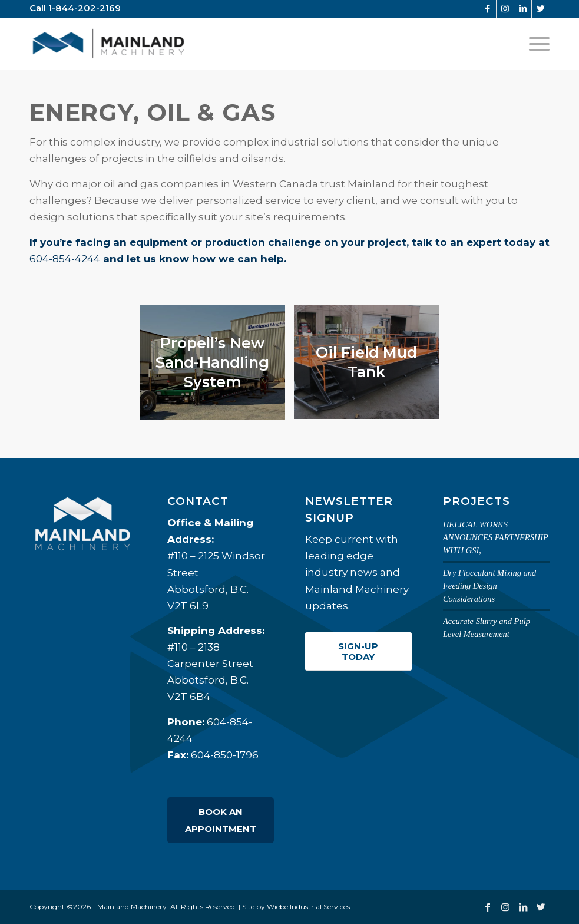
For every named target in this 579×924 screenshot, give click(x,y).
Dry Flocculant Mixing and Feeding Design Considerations (489, 585)
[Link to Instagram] (505, 9)
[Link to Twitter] (541, 9)
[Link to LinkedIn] (523, 9)
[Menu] (536, 44)
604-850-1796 (225, 755)
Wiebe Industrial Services (308, 907)
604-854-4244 (65, 259)
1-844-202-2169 (85, 8)
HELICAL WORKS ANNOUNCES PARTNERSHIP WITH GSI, (496, 537)
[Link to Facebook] (487, 9)
